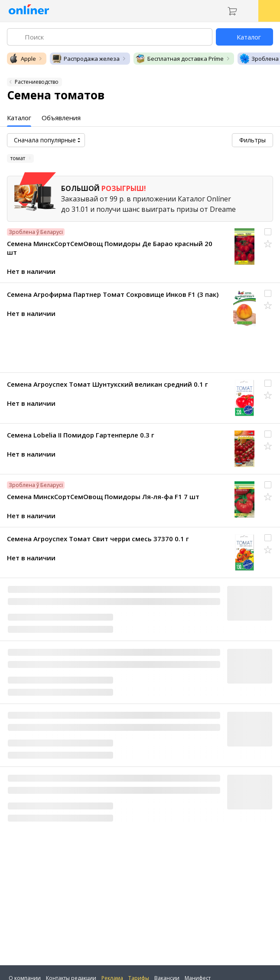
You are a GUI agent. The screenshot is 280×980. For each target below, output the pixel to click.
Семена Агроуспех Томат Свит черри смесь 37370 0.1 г (98, 539)
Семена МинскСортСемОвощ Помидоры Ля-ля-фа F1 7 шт (103, 497)
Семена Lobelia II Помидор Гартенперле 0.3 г (81, 435)
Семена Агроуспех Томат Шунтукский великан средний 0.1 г (107, 384)
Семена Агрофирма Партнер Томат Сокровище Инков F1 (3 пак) (113, 294)
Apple (22, 59)
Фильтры (252, 140)
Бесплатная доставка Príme (179, 59)
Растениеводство (37, 82)
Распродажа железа (86, 59)
